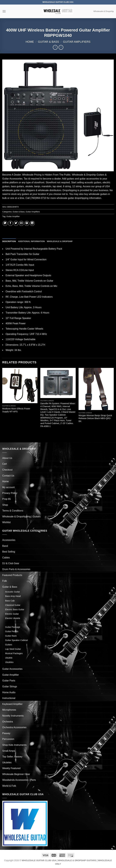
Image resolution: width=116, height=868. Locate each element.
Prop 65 (6, 499)
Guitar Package (13, 627)
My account (8, 487)
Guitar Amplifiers (77, 42)
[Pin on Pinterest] (27, 223)
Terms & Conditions (13, 511)
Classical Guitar (13, 605)
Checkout (7, 470)
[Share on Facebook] (10, 223)
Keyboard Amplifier (12, 704)
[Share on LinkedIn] (32, 223)
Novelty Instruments (13, 716)
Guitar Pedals (12, 631)
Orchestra (8, 722)
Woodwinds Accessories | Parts (19, 780)
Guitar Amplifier (13, 216)
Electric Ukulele (13, 618)
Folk (5, 581)
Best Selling (9, 552)
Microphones (9, 710)
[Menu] (4, 11)
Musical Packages (14, 653)
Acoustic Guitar (13, 592)
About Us (7, 458)
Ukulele (9, 658)
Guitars (9, 645)
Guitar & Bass (48, 42)
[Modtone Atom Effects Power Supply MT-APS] (20, 386)
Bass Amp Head (13, 596)
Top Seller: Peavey (12, 757)
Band (5, 546)
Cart (5, 464)
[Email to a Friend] (21, 223)
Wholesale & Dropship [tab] (60, 241)
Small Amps (9, 751)
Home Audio (9, 692)
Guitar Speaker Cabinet (16, 640)
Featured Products (12, 575)
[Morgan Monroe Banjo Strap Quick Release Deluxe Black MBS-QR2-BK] (96, 389)
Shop (5, 505)
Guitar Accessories (12, 669)
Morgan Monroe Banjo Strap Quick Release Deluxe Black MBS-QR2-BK (95, 418)
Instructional (9, 698)
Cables (6, 558)
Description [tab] (9, 241)
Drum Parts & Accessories (16, 569)
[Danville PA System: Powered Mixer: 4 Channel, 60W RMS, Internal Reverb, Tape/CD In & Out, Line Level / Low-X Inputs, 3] (58, 383)
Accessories (9, 540)
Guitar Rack (11, 636)
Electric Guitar (12, 614)
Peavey (6, 733)
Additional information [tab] (31, 241)
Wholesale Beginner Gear (16, 774)
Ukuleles (9, 662)
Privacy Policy (10, 493)
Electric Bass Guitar (15, 609)
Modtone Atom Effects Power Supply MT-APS (16, 410)
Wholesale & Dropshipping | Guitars (21, 517)
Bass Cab (10, 601)
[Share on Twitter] (16, 223)
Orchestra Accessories (14, 727)
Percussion (8, 739)
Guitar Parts (9, 681)
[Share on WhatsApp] (5, 223)
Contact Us (8, 476)
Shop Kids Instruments (14, 745)
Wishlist (6, 522)
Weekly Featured (11, 768)
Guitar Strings (10, 686)
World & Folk (9, 786)
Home (30, 42)
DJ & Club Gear (11, 563)
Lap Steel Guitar (13, 649)
